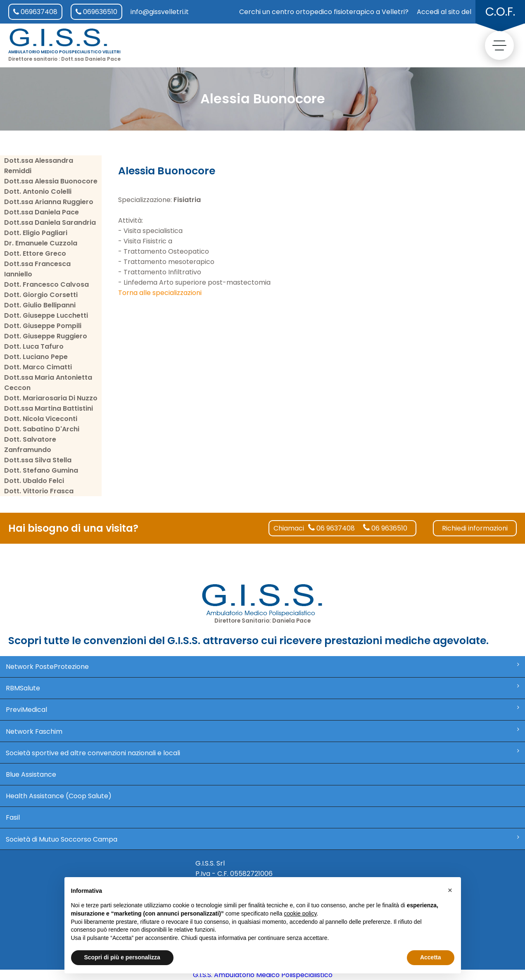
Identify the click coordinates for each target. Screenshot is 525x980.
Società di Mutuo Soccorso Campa (263, 839)
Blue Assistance (31, 774)
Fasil (13, 817)
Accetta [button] (431, 957)
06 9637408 (331, 528)
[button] (450, 890)
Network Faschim (263, 731)
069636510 (96, 12)
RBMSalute (263, 688)
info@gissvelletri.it (160, 12)
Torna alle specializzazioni (160, 293)
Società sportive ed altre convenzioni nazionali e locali (263, 753)
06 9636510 (385, 528)
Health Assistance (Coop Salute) (59, 796)
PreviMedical (263, 709)
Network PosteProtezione (263, 666)
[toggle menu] (499, 45)
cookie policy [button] (300, 913)
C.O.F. (500, 12)
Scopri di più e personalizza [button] (122, 957)
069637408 (35, 12)
